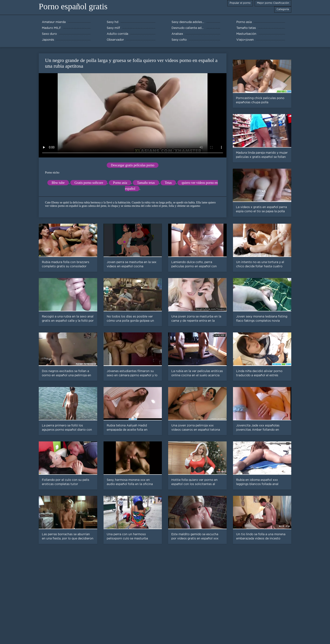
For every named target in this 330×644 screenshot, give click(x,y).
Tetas (168, 183)
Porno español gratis (73, 6)
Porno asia (120, 183)
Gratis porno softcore (89, 183)
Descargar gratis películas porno (133, 165)
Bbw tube (58, 183)
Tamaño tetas (146, 183)
